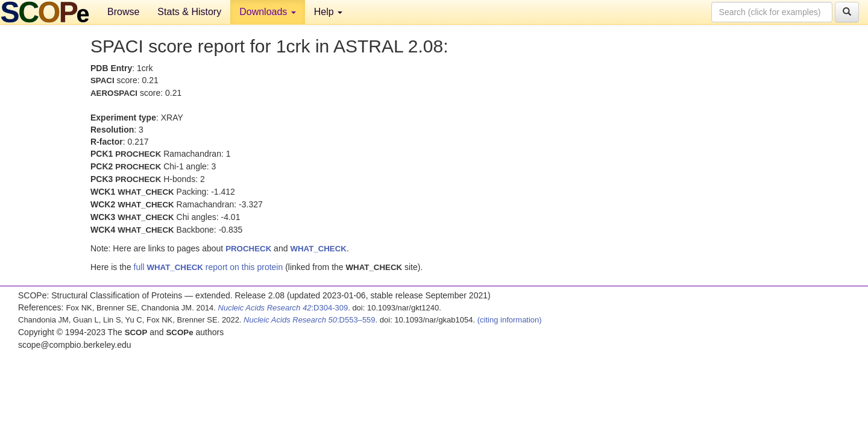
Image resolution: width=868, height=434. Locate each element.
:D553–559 (310, 320)
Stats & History (189, 12)
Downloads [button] (268, 12)
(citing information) (510, 320)
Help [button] (328, 12)
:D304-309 (283, 308)
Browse (123, 12)
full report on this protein (209, 267)
